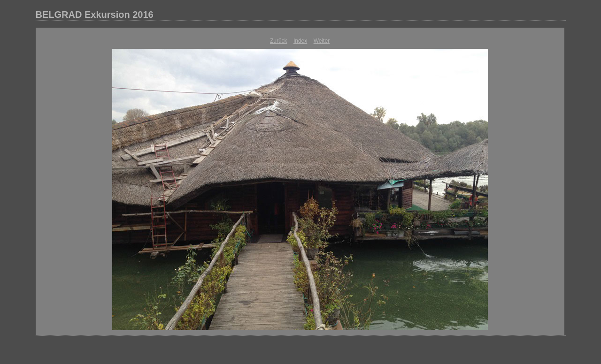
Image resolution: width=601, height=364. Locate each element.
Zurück (279, 41)
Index (300, 41)
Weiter (322, 41)
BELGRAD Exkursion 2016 (95, 15)
